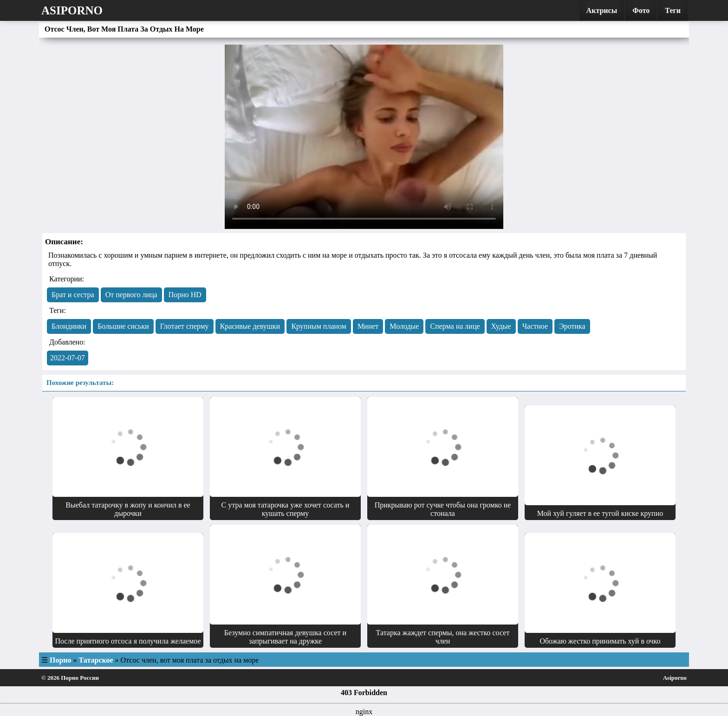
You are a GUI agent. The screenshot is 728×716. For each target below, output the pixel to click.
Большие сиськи (123, 326)
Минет (368, 326)
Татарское (96, 660)
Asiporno (72, 10)
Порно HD (185, 295)
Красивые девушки (250, 326)
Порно (61, 660)
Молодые (404, 326)
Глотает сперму (185, 326)
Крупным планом (319, 326)
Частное (535, 326)
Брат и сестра (73, 295)
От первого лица (131, 295)
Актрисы (602, 10)
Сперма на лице (455, 326)
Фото (641, 10)
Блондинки (69, 326)
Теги (673, 10)
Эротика (572, 326)
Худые (501, 326)
